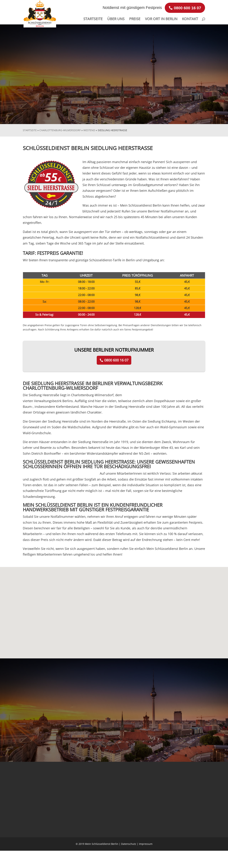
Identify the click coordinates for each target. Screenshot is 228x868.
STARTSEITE (93, 19)
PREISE (135, 19)
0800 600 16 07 (116, 360)
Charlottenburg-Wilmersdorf (60, 130)
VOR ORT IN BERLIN (161, 19)
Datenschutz (129, 844)
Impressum (146, 844)
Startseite (30, 130)
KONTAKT (190, 19)
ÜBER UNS (116, 19)
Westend (89, 130)
